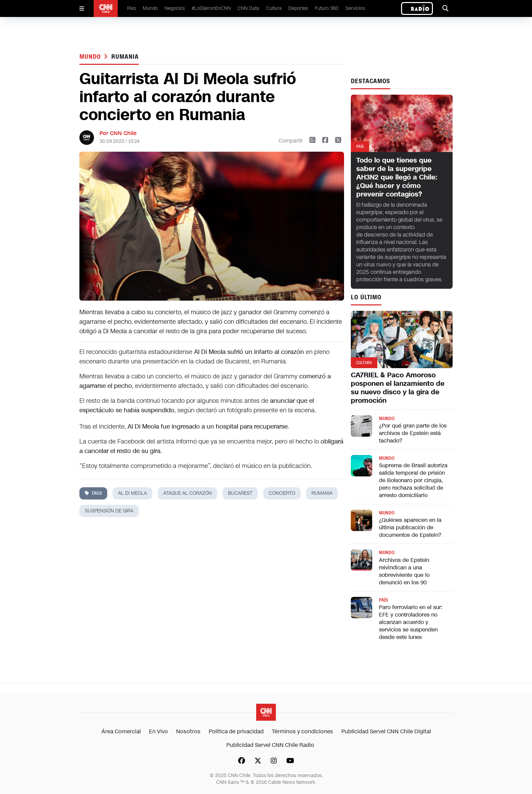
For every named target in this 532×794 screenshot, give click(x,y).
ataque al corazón (187, 493)
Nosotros (188, 731)
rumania (125, 57)
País (132, 8)
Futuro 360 (327, 8)
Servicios (355, 8)
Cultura (274, 8)
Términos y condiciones (302, 731)
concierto (282, 493)
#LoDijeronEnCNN (211, 8)
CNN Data (248, 8)
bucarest (240, 493)
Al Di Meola (132, 493)
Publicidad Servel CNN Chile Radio (270, 745)
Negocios (175, 8)
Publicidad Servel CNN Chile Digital (386, 731)
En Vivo (158, 731)
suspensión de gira (109, 511)
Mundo (150, 8)
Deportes (298, 8)
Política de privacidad (236, 731)
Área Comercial (121, 731)
